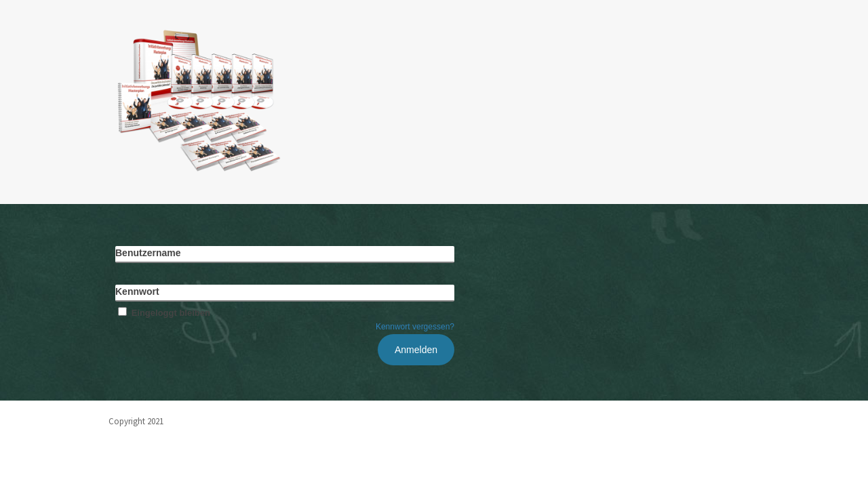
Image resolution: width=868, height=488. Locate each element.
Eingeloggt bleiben (163, 313)
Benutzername (148, 253)
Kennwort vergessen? (415, 327)
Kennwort (137, 291)
